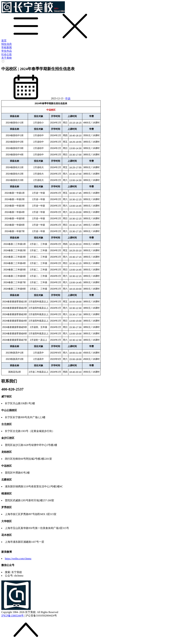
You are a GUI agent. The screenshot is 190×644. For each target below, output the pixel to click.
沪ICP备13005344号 (12, 616)
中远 (68, 98)
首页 (4, 41)
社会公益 (7, 54)
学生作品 (7, 51)
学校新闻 (7, 47)
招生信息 (7, 44)
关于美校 (7, 58)
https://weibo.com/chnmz (18, 559)
